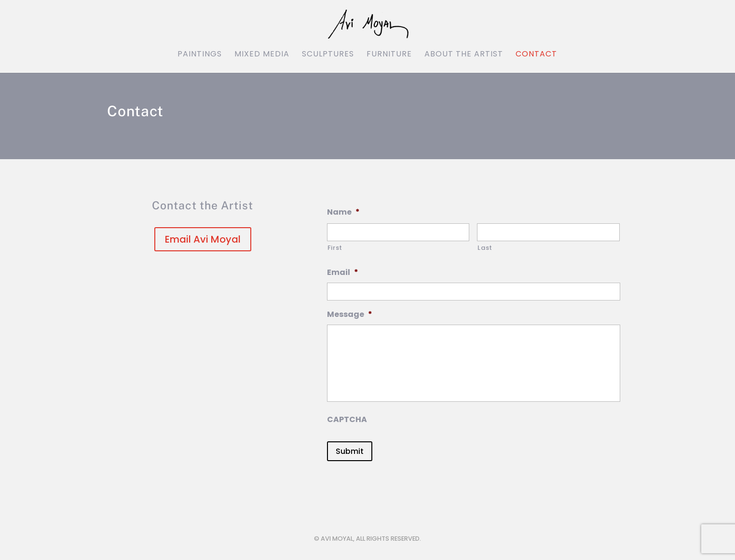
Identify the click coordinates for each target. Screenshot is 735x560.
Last (485, 248)
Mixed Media (262, 55)
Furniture (389, 55)
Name (343, 212)
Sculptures (328, 55)
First (335, 248)
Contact (536, 55)
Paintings (200, 55)
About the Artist (464, 55)
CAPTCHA (347, 420)
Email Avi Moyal (203, 239)
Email (343, 273)
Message (350, 315)
